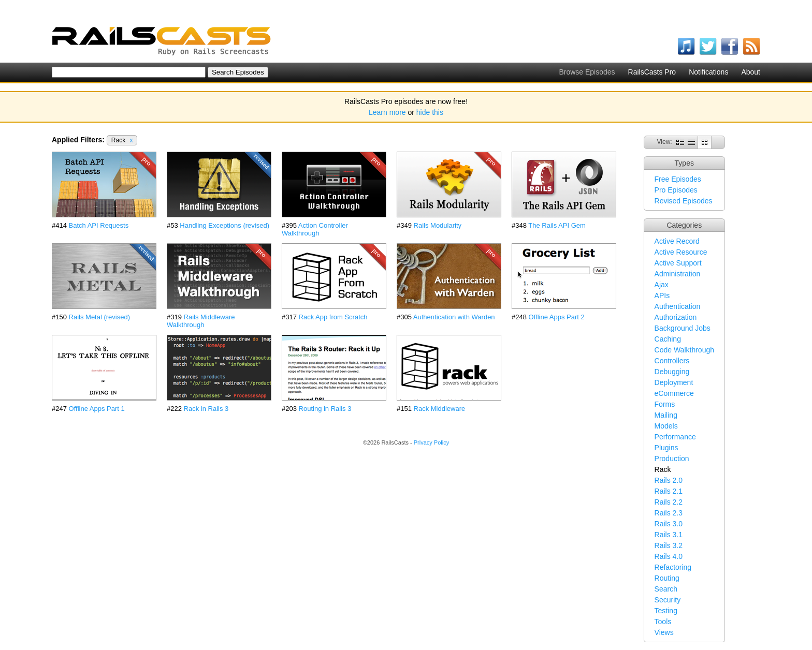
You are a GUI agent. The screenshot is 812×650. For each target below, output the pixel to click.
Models (666, 426)
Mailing (666, 415)
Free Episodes (678, 179)
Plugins (666, 448)
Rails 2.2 (669, 502)
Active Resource (681, 252)
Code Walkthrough (684, 350)
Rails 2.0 (669, 480)
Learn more (387, 112)
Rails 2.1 (669, 491)
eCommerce (674, 393)
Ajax (662, 285)
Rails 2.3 (669, 513)
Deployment (674, 382)
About (751, 72)
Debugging (672, 372)
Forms (665, 404)
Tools (663, 622)
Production (672, 459)
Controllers (672, 361)
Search (666, 589)
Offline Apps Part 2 (557, 317)
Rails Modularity (438, 225)
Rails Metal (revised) (99, 317)
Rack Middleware (440, 409)
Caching (668, 339)
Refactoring (673, 567)
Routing (667, 578)
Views (664, 632)
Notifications (708, 72)
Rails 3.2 (669, 545)
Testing (666, 611)
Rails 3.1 (669, 535)
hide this (430, 112)
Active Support (678, 263)
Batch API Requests (99, 225)
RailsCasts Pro (652, 72)
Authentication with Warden (454, 317)
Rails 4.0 (669, 556)
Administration (678, 274)
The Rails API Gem (557, 225)
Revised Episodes (684, 201)
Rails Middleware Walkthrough (201, 321)
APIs (662, 296)
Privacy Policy (431, 442)
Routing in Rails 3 (325, 409)
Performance (675, 437)
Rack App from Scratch (333, 317)
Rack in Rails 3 (206, 409)
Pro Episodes (676, 190)
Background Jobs (683, 328)
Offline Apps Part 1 (97, 409)
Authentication (678, 306)
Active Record (677, 241)
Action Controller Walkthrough (315, 229)
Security (668, 600)
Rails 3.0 (669, 524)
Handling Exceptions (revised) (224, 225)
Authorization (676, 317)
